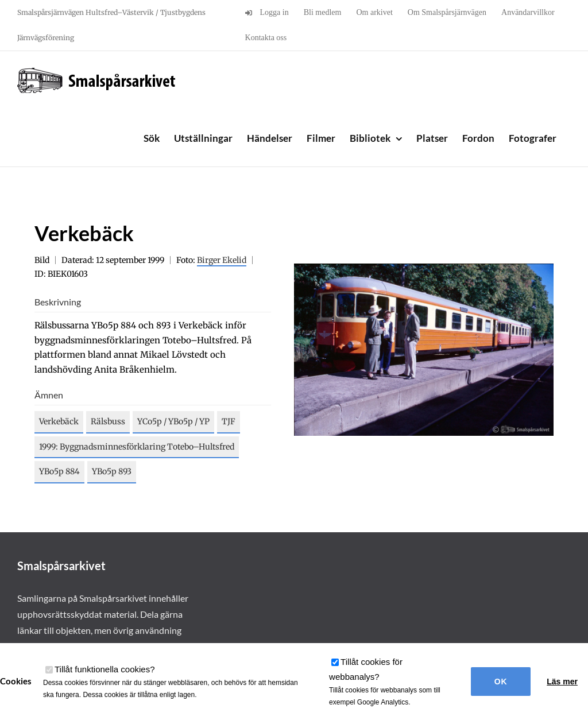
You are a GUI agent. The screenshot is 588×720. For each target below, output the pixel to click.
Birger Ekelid (222, 260)
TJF (229, 421)
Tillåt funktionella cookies (105, 669)
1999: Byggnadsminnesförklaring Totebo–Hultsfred (137, 447)
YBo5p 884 (59, 471)
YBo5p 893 (112, 471)
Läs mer (562, 682)
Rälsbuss (108, 421)
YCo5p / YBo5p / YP (173, 421)
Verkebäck (59, 421)
